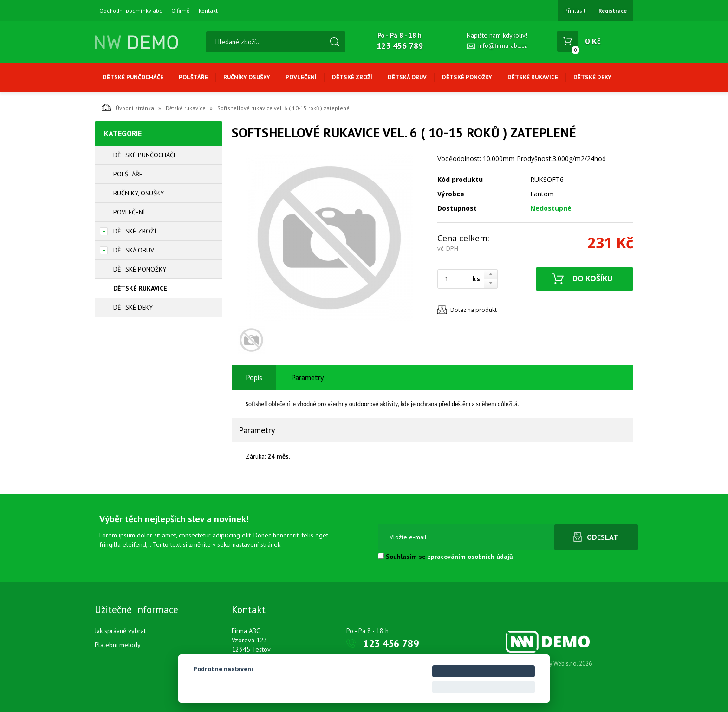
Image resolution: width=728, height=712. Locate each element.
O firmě (180, 11)
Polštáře (193, 77)
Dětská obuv (407, 77)
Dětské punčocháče (133, 77)
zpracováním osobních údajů (470, 557)
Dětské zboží (352, 77)
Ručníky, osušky (247, 77)
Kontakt (208, 11)
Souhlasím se (445, 557)
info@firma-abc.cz (503, 46)
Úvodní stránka (128, 107)
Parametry (307, 377)
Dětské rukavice (533, 77)
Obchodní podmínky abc (131, 11)
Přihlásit (575, 10)
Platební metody (118, 645)
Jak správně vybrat (120, 631)
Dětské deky (592, 77)
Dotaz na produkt (474, 310)
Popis (254, 377)
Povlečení (301, 77)
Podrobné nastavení (223, 669)
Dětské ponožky (467, 77)
